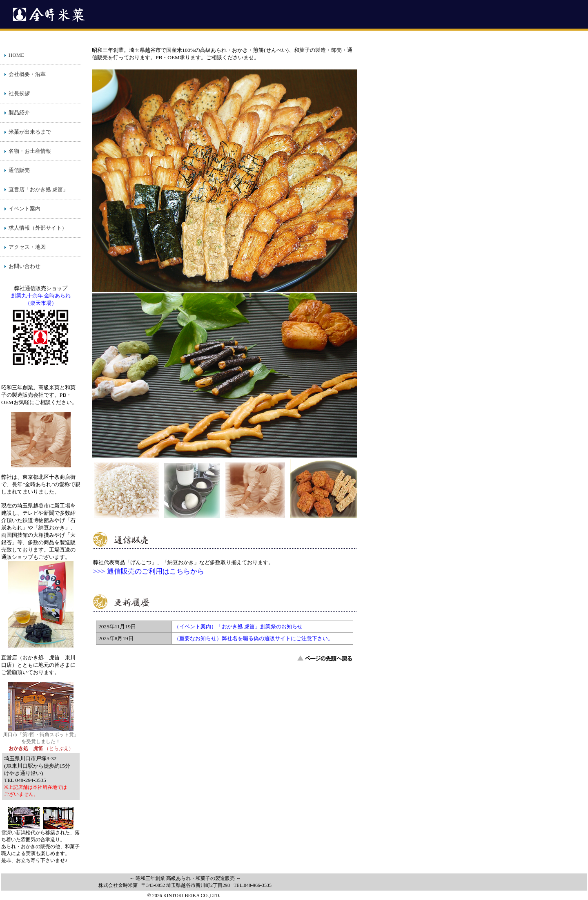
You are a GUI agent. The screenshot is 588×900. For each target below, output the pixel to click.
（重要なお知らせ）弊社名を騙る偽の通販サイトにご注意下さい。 (254, 638)
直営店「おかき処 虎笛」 (38, 189)
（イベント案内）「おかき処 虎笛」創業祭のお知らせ (238, 626)
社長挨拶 (19, 93)
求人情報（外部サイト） (38, 228)
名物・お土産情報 (30, 151)
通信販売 (19, 170)
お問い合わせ (24, 266)
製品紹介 (19, 113)
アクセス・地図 (27, 247)
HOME (16, 55)
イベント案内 (24, 209)
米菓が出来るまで (30, 132)
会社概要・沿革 (27, 74)
